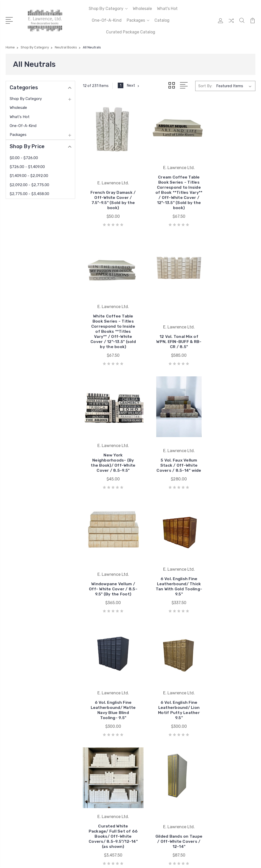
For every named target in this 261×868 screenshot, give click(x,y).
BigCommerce (83, 771)
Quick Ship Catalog (89, 684)
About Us (81, 699)
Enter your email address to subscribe (108, 816)
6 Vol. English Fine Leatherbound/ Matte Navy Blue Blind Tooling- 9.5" (228, 438)
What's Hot (167, 9)
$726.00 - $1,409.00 (27, 167)
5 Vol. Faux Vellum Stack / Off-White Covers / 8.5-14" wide (228, 321)
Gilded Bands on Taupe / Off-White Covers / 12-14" (228, 568)
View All (144, 676)
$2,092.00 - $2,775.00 (29, 185)
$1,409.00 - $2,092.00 (29, 176)
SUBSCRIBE (87, 848)
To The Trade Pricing (91, 692)
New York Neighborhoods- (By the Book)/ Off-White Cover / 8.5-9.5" (169, 318)
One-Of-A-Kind (107, 20)
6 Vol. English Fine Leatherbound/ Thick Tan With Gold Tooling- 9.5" (169, 438)
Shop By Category (108, 9)
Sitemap (107, 771)
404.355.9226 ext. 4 (31, 664)
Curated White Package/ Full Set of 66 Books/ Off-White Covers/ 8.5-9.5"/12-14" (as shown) (169, 560)
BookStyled (147, 669)
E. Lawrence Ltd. (151, 654)
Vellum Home (148, 661)
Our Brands (83, 661)
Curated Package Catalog (131, 32)
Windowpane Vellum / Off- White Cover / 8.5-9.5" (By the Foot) (110, 438)
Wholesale (142, 9)
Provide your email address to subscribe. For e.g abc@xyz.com (113, 837)
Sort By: (205, 86)
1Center (249, 771)
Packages (138, 20)
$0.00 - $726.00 (24, 158)
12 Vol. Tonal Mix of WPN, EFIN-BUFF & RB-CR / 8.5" (110, 323)
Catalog (162, 20)
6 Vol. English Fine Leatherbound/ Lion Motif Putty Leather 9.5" (110, 565)
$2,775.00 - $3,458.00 (29, 194)
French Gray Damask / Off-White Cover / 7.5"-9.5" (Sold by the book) (110, 199)
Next (133, 86)
